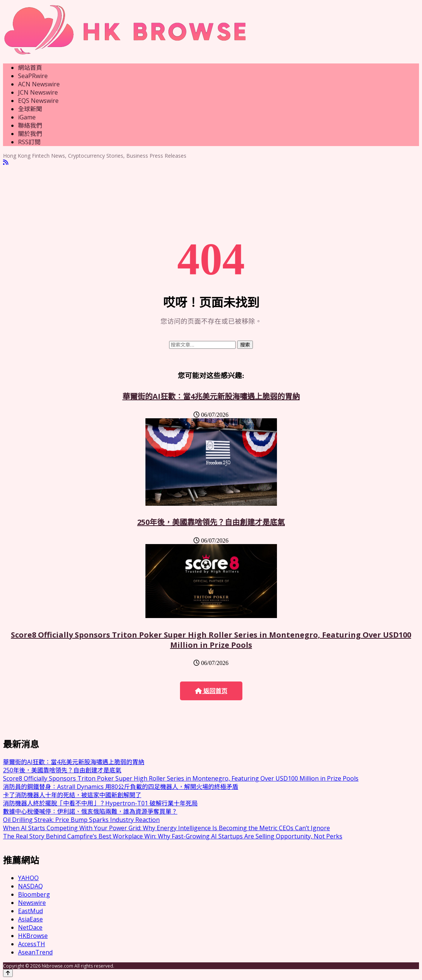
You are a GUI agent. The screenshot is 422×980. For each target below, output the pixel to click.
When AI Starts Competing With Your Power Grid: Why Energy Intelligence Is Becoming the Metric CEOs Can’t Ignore (166, 828)
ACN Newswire (39, 84)
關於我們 (30, 134)
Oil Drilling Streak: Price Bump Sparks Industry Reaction (81, 820)
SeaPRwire (33, 76)
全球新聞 (30, 109)
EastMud (30, 911)
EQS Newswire (38, 101)
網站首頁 (30, 68)
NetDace (30, 927)
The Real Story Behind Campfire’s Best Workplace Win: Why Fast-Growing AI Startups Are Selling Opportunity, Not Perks (173, 836)
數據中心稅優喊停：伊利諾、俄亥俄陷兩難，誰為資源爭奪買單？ (90, 811)
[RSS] (6, 162)
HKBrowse (33, 936)
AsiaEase (30, 919)
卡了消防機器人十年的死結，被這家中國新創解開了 (72, 795)
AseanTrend (35, 952)
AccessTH (32, 944)
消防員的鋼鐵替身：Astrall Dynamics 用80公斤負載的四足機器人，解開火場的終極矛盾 (121, 787)
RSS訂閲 (29, 142)
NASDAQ (30, 886)
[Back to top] (8, 973)
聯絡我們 (30, 125)
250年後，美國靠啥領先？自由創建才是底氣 (211, 522)
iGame (27, 117)
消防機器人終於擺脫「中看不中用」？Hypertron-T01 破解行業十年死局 (100, 803)
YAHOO (28, 878)
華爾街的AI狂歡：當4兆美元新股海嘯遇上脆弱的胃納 (211, 396)
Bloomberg (34, 894)
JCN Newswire (38, 92)
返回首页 (211, 691)
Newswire (32, 903)
